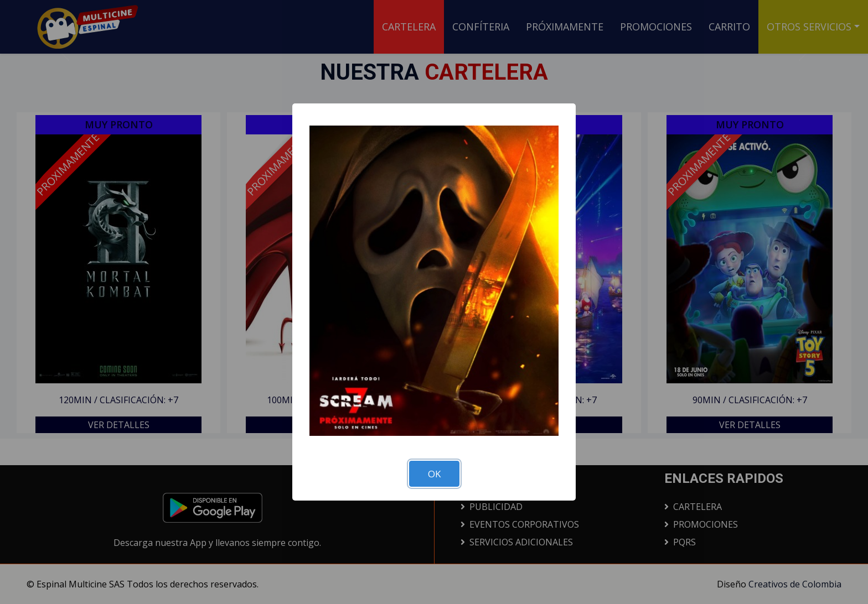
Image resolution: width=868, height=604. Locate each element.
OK (434, 474)
